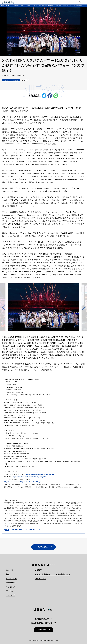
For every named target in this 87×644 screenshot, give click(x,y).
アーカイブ (10, 595)
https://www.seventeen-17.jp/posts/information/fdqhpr (23, 482)
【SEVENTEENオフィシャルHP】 (23, 530)
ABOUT (38, 570)
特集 (8, 574)
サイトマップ (41, 579)
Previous (5, 307)
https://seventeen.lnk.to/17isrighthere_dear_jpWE (29, 477)
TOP (2, 6)
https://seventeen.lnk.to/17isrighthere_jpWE (41, 474)
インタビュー (11, 579)
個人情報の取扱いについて (42, 623)
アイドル (10, 591)
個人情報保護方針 (42, 619)
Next (82, 307)
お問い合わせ (42, 630)
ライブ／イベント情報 (17, 6)
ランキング (10, 587)
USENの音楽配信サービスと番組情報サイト (53, 574)
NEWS (7, 6)
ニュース (10, 570)
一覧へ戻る (42, 547)
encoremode (11, 583)
